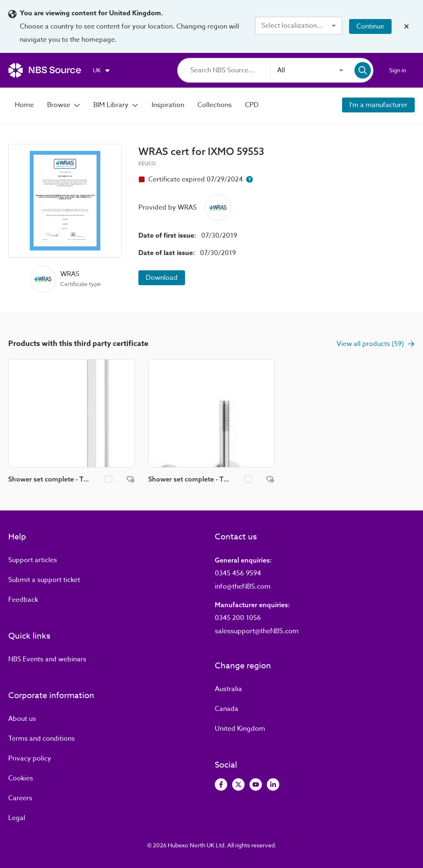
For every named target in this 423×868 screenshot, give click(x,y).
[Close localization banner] (406, 26)
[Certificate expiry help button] (250, 179)
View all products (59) (376, 344)
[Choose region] (102, 70)
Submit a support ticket (44, 580)
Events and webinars (47, 659)
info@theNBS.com (243, 587)
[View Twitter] (238, 785)
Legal (17, 818)
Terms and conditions (42, 739)
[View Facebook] (221, 785)
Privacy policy (30, 758)
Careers (20, 798)
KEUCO (147, 163)
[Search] (230, 70)
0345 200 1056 (238, 618)
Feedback (23, 600)
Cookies (21, 778)
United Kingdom (240, 729)
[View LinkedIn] (273, 785)
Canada (227, 709)
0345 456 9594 (238, 573)
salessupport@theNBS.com (257, 631)
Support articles (33, 560)
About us (22, 719)
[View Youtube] (256, 785)
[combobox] (299, 26)
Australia (228, 689)
